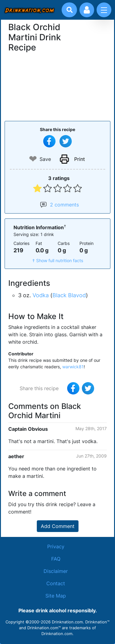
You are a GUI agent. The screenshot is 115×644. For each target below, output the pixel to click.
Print (80, 159)
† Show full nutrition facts (58, 260)
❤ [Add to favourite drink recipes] (33, 159)
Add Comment (58, 526)
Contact (56, 583)
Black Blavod (69, 295)
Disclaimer (56, 571)
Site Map (56, 596)
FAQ (56, 559)
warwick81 (73, 367)
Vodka (41, 295)
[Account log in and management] (87, 10)
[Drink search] (70, 10)
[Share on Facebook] (49, 141)
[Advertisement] (58, 86)
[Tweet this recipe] (66, 141)
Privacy (56, 546)
